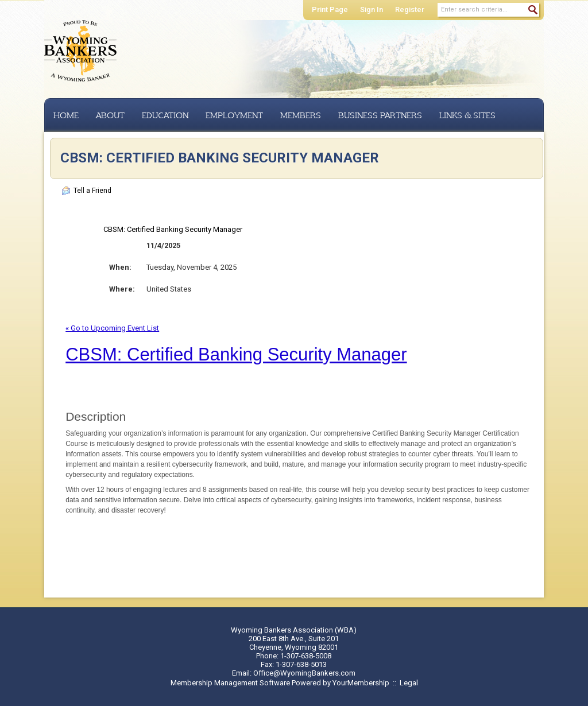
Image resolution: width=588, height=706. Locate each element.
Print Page (330, 9)
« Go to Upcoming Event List (112, 328)
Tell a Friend (86, 191)
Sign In (372, 9)
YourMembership (361, 683)
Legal (409, 683)
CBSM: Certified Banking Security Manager (236, 354)
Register (410, 9)
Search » (532, 10)
